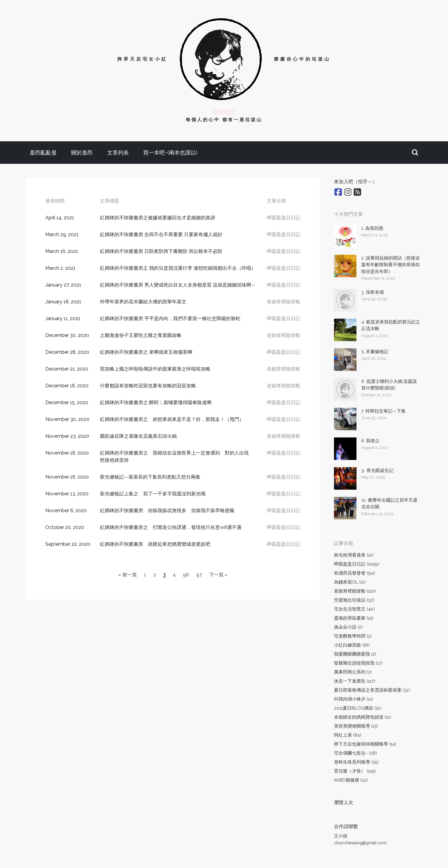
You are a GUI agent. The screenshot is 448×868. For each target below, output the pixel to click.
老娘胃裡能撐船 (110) (355, 591)
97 (199, 575)
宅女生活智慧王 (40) (354, 609)
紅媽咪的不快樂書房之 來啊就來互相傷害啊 (146, 352)
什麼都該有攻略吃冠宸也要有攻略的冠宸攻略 (148, 386)
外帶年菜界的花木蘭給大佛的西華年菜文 (143, 302)
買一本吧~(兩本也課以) (170, 153)
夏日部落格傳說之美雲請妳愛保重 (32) (372, 690)
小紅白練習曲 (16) (352, 645)
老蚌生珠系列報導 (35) (356, 762)
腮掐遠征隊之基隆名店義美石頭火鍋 (138, 436)
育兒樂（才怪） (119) (355, 771)
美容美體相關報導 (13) (356, 726)
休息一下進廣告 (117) (355, 681)
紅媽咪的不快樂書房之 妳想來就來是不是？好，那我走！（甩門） (172, 419)
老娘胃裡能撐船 (284, 302)
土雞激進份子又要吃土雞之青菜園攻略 (141, 335)
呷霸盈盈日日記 (284, 218)
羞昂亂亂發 (43, 153)
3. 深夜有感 (373, 292)
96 (186, 575)
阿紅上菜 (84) (348, 735)
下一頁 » (218, 575)
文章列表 (118, 153)
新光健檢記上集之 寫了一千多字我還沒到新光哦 (153, 494)
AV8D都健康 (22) (351, 780)
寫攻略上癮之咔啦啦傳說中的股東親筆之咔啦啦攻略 (155, 369)
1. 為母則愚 (372, 228)
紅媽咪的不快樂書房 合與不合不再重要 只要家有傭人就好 (161, 234)
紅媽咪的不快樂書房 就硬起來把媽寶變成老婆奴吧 (155, 544)
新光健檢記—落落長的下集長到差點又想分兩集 (150, 477)
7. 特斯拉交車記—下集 (383, 411)
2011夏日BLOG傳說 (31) (358, 708)
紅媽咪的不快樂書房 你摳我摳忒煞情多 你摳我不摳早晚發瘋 (167, 511)
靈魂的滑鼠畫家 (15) (354, 618)
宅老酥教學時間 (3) (353, 636)
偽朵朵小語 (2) (348, 627)
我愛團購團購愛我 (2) (355, 654)
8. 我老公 (370, 441)
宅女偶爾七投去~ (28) (355, 753)
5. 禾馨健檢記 (375, 352)
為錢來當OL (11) (350, 582)
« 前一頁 (128, 575)
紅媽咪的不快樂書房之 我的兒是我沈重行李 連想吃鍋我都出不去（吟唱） (178, 268)
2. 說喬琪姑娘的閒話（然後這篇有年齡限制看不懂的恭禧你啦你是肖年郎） (391, 265)
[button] (415, 153)
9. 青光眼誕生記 (377, 470)
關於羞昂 (82, 153)
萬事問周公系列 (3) (353, 672)
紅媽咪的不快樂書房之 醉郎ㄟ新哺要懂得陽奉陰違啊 (156, 402)
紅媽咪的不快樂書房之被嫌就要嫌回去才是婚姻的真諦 (158, 218)
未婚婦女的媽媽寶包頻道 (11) (362, 717)
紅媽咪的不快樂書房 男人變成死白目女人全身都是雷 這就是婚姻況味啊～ (178, 285)
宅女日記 (224, 112)
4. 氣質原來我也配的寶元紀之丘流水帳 (391, 325)
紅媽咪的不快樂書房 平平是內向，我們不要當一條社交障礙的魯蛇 (170, 318)
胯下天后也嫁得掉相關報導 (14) (365, 744)
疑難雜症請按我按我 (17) (358, 663)
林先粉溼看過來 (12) (354, 555)
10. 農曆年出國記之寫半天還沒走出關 (389, 504)
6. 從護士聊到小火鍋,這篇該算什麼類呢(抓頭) (389, 385)
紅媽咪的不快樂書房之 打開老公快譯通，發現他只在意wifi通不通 (171, 527)
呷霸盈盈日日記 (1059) (357, 564)
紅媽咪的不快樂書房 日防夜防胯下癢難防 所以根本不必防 (161, 251)
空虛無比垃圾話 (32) (354, 600)
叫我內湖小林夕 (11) (353, 699)
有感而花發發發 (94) (355, 573)
